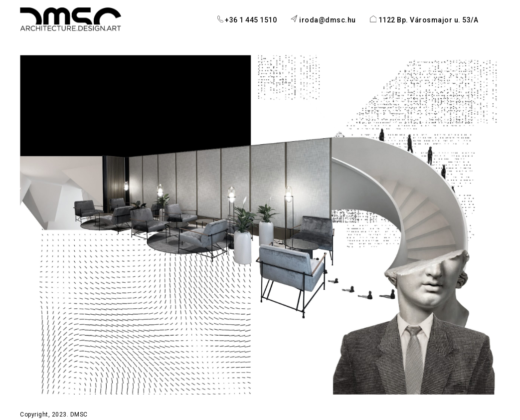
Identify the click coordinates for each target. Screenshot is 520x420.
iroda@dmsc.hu (323, 19)
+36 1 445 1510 (247, 20)
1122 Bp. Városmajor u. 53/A (424, 20)
